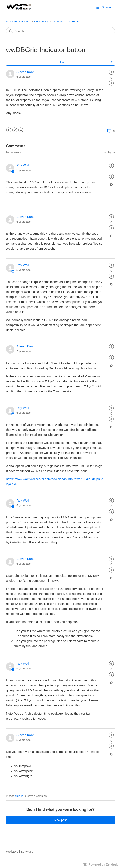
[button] (98, 7)
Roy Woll (23, 165)
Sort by (107, 152)
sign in (19, 796)
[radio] (111, 72)
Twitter (15, 130)
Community (41, 22)
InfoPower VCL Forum (66, 22)
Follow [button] (61, 62)
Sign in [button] (106, 7)
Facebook (9, 130)
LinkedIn (21, 130)
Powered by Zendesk (103, 864)
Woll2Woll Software (18, 22)
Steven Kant (25, 72)
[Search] (60, 31)
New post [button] (60, 820)
